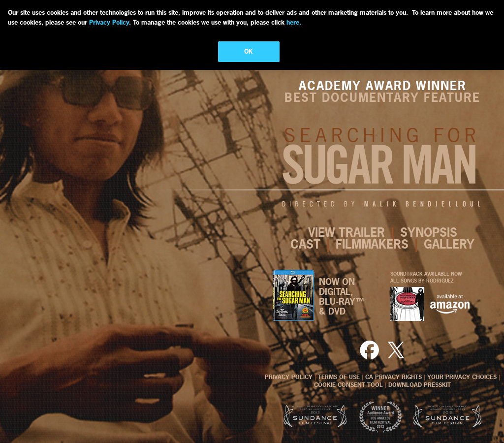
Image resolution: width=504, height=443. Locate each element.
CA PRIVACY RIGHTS (394, 377)
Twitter (396, 350)
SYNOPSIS (429, 232)
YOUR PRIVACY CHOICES (462, 377)
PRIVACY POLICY (289, 377)
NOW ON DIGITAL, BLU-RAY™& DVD (342, 297)
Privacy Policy (109, 22)
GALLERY (449, 244)
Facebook (371, 350)
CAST (305, 244)
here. (293, 22)
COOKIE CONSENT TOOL (348, 385)
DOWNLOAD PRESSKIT (420, 385)
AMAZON (450, 304)
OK (249, 51)
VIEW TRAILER (346, 232)
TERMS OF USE (339, 377)
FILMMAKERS (372, 244)
